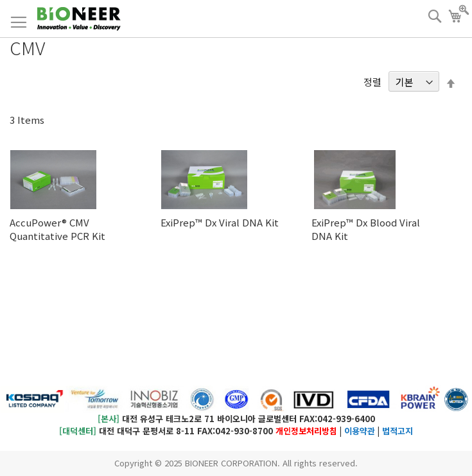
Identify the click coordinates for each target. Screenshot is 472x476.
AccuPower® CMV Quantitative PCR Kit (57, 229)
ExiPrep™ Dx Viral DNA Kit (220, 222)
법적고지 (398, 431)
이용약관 (360, 431)
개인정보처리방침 (306, 431)
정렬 (372, 82)
